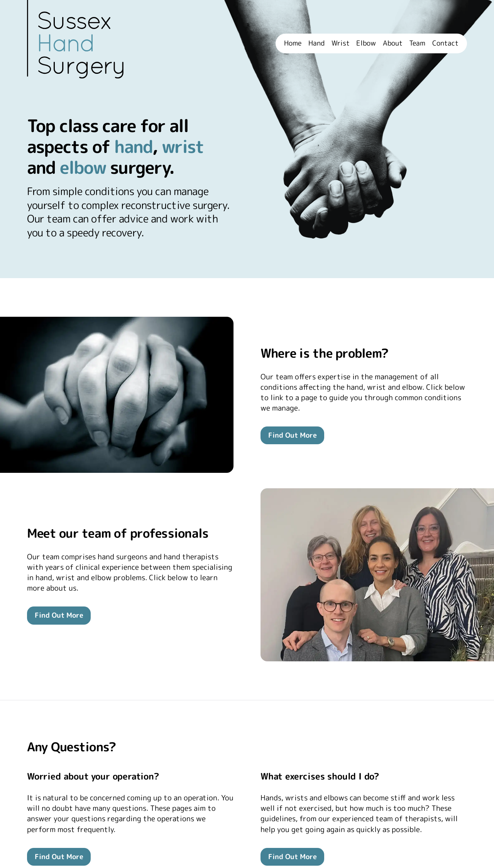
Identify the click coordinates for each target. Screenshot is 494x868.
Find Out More (293, 435)
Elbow (366, 43)
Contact (445, 43)
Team (417, 43)
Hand (316, 43)
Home (293, 43)
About (393, 43)
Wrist (341, 43)
